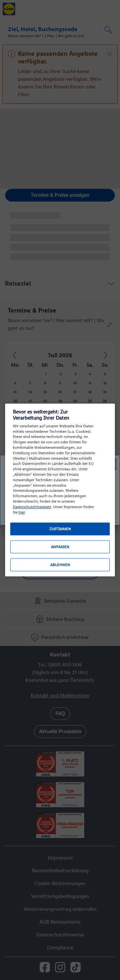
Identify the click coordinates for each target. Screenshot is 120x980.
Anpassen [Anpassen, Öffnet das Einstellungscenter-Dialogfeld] (60, 547)
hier (22, 512)
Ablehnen (60, 565)
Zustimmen (60, 529)
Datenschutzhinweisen (32, 507)
